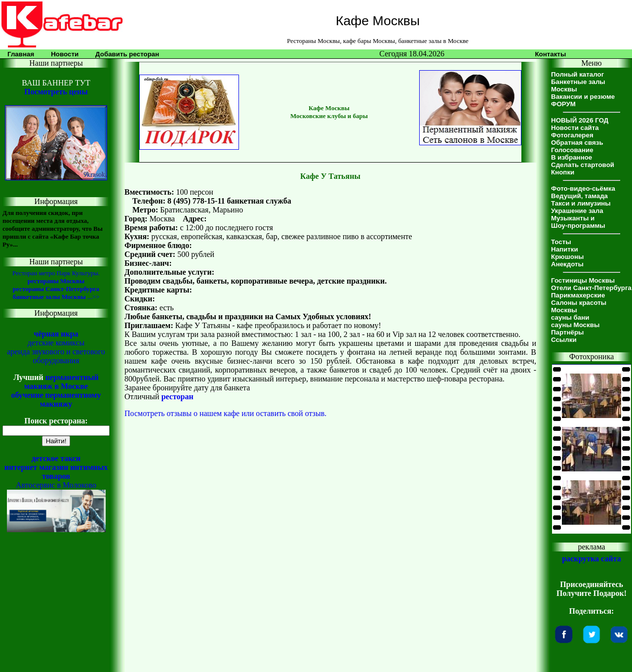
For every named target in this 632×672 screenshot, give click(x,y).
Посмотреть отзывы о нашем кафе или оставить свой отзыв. (225, 413)
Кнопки (563, 172)
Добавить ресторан (127, 54)
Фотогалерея (572, 135)
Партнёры (567, 332)
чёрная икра (56, 334)
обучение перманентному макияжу (56, 399)
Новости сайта (575, 128)
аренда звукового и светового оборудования (56, 356)
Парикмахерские (578, 295)
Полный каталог (577, 74)
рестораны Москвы (56, 281)
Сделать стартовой (583, 165)
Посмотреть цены (56, 92)
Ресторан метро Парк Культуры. (56, 273)
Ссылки (564, 340)
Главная (21, 54)
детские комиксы (56, 343)
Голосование (572, 150)
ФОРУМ (563, 104)
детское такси (56, 458)
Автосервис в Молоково (56, 485)
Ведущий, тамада (579, 196)
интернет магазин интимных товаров (56, 472)
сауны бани (570, 317)
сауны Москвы (575, 325)
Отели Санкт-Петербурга (591, 288)
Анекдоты (567, 264)
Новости (65, 54)
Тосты (561, 242)
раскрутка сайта (591, 559)
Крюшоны (567, 257)
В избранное (572, 157)
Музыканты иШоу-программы (578, 222)
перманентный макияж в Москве (61, 382)
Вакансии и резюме (583, 97)
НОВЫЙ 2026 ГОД (580, 120)
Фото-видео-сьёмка (583, 189)
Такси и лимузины (581, 203)
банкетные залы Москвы (49, 297)
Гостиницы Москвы (583, 280)
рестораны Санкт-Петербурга (56, 289)
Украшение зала (577, 211)
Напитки (565, 249)
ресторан (178, 397)
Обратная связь (577, 143)
